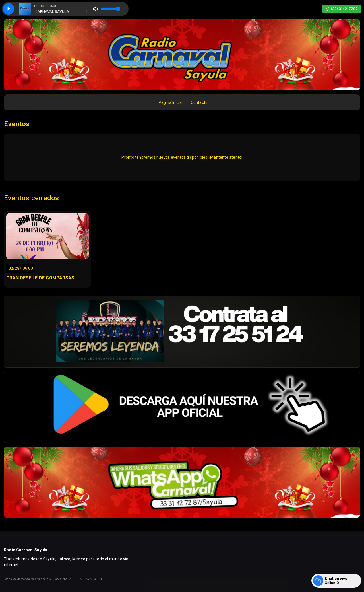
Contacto (199, 102)
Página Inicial (171, 102)
